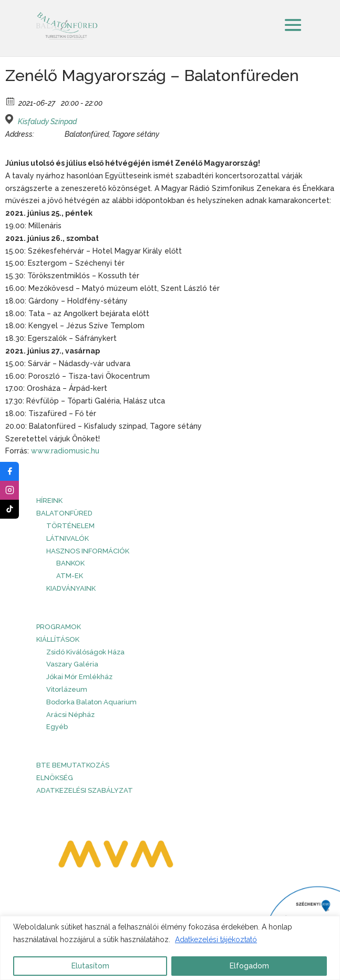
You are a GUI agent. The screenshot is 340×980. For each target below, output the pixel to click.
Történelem (70, 526)
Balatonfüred (64, 513)
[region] (170, 948)
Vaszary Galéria (72, 664)
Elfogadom (249, 966)
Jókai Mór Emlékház (79, 677)
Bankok (70, 563)
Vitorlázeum (67, 689)
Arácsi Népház (70, 715)
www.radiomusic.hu (65, 451)
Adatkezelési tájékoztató (216, 939)
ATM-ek (70, 576)
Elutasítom (90, 966)
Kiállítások (58, 639)
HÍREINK (49, 501)
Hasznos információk (88, 551)
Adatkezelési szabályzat (85, 790)
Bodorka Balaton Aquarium (91, 702)
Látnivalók (68, 538)
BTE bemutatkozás (73, 765)
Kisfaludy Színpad (47, 122)
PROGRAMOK (59, 627)
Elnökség (55, 778)
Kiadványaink (71, 588)
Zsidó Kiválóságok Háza (85, 652)
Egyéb (57, 727)
